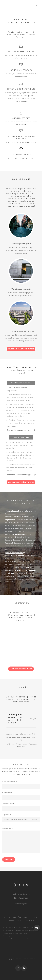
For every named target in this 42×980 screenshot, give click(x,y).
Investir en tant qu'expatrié (21, 349)
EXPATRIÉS (16, 917)
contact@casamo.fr (24, 894)
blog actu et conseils (24, 562)
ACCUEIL (7, 917)
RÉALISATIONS (27, 917)
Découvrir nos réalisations (21, 482)
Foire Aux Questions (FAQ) (17, 576)
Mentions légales (21, 904)
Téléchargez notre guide (21, 669)
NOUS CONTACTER (27, 920)
